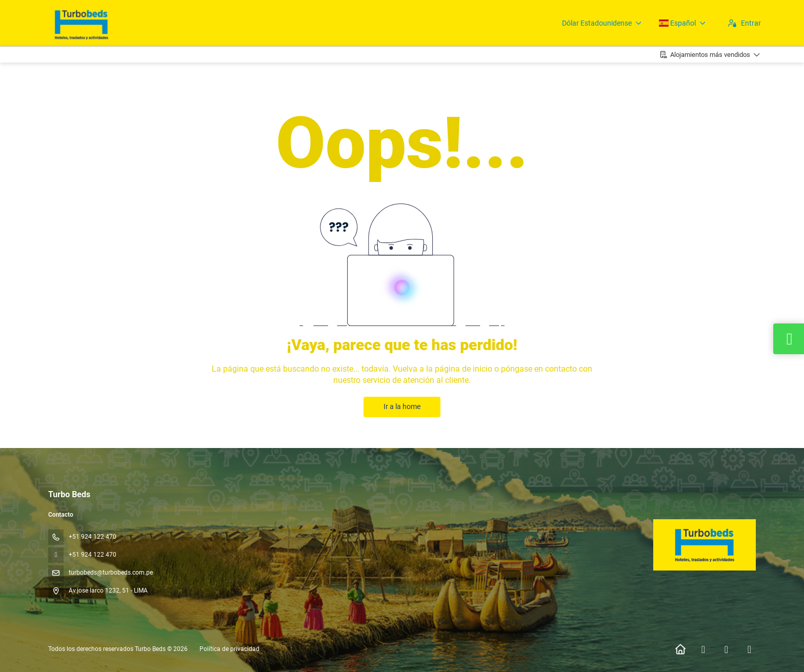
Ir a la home (402, 406)
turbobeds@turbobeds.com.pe (111, 573)
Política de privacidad (229, 649)
